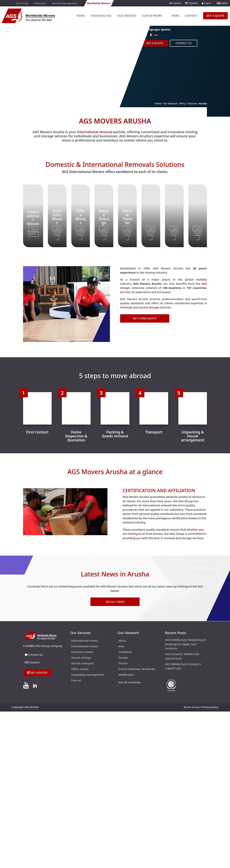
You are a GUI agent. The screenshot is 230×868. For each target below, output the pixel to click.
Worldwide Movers (99, 3)
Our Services (127, 16)
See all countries (130, 682)
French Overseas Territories (137, 669)
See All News (115, 602)
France (123, 664)
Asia (121, 646)
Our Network (152, 16)
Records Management (65, 3)
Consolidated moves (85, 646)
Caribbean (125, 652)
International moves (85, 641)
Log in (206, 3)
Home (81, 16)
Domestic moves (82, 652)
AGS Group (22, 3)
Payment (192, 3)
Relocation (40, 3)
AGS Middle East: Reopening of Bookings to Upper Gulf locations (186, 644)
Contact (191, 16)
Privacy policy (210, 707)
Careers (175, 3)
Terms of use (191, 707)
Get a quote (39, 673)
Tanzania (192, 104)
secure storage (149, 307)
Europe (123, 658)
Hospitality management (88, 675)
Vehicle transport (82, 664)
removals (126, 307)
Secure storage (81, 658)
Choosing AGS (101, 16)
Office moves (80, 669)
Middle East (126, 675)
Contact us (184, 43)
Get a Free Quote (145, 318)
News (175, 16)
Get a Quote (155, 43)
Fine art (76, 681)
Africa (182, 104)
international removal (95, 132)
